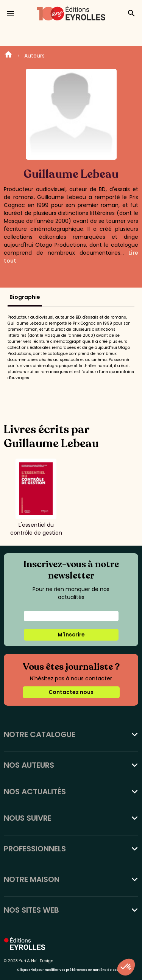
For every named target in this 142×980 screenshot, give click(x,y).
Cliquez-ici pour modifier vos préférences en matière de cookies (71, 970)
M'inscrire (71, 635)
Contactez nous (71, 692)
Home (8, 56)
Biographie (25, 297)
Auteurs (34, 56)
